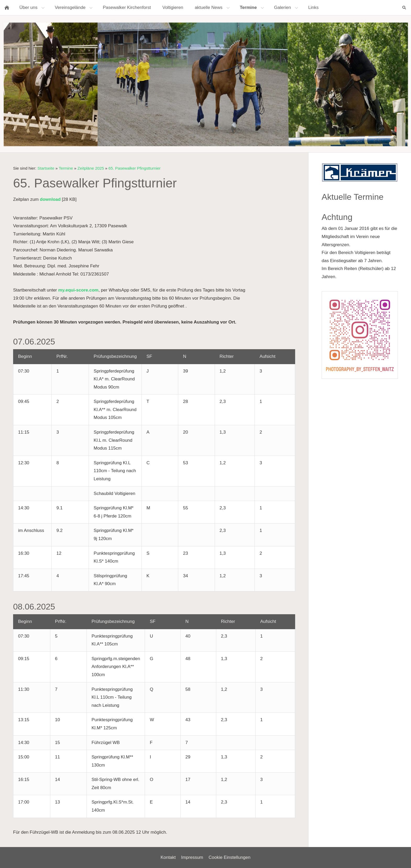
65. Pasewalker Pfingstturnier (135, 168)
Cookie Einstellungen (230, 857)
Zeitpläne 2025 (91, 168)
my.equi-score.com (78, 290)
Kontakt (168, 857)
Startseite (46, 168)
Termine (66, 168)
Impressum (192, 857)
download (50, 199)
